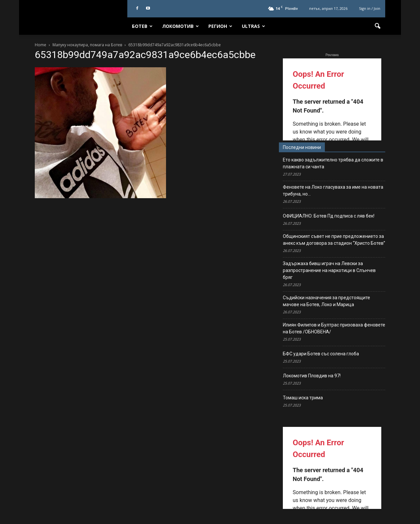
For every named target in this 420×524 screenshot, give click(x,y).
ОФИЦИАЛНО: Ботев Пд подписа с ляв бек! (329, 216)
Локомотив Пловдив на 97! (312, 376)
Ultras (253, 26)
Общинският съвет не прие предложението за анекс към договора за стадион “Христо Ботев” (334, 240)
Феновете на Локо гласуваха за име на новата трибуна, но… (333, 190)
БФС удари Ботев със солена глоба (321, 354)
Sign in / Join (370, 8)
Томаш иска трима (303, 398)
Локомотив (180, 26)
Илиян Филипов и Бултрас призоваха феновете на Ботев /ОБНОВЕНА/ (334, 328)
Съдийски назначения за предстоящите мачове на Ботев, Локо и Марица (326, 301)
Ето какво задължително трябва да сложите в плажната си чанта (333, 163)
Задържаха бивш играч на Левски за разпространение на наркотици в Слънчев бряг (329, 270)
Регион (220, 26)
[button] (377, 26)
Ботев (142, 26)
